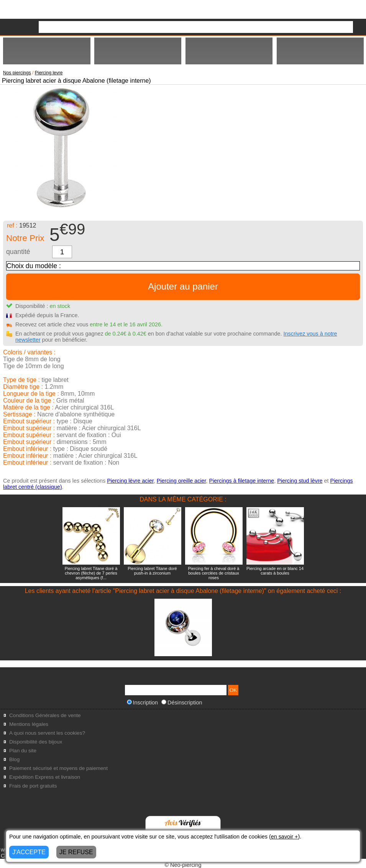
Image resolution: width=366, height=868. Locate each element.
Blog (14, 759)
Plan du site (23, 751)
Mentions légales (29, 724)
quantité (18, 252)
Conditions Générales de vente (45, 715)
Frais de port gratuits (33, 786)
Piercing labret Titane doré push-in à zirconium (152, 571)
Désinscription (182, 703)
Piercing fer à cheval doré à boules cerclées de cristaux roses (214, 573)
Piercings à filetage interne (242, 481)
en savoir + (285, 837)
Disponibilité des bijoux (36, 742)
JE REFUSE (76, 852)
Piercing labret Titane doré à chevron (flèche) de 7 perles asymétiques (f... (91, 573)
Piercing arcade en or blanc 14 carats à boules (275, 571)
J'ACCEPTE (29, 852)
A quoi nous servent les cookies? (47, 733)
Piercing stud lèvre (300, 481)
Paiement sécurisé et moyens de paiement (58, 768)
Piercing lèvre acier (130, 481)
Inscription (143, 703)
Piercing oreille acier (181, 481)
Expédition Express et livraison (45, 777)
